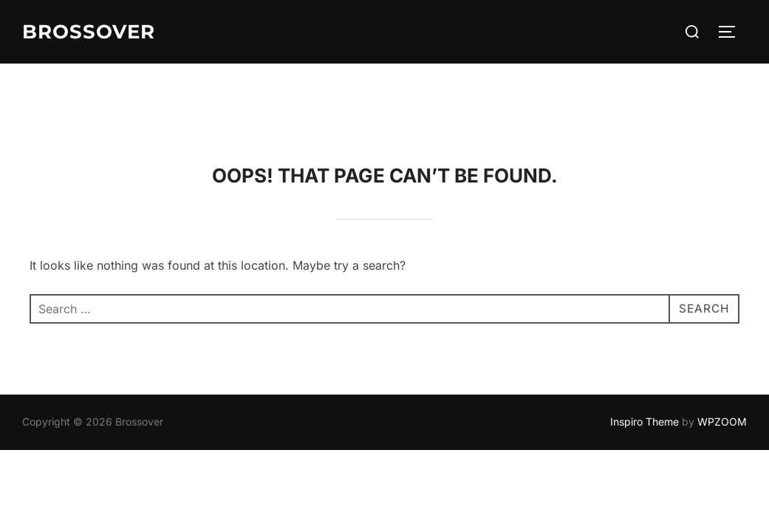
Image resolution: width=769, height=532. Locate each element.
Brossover (89, 32)
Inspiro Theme (645, 358)
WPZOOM (722, 358)
